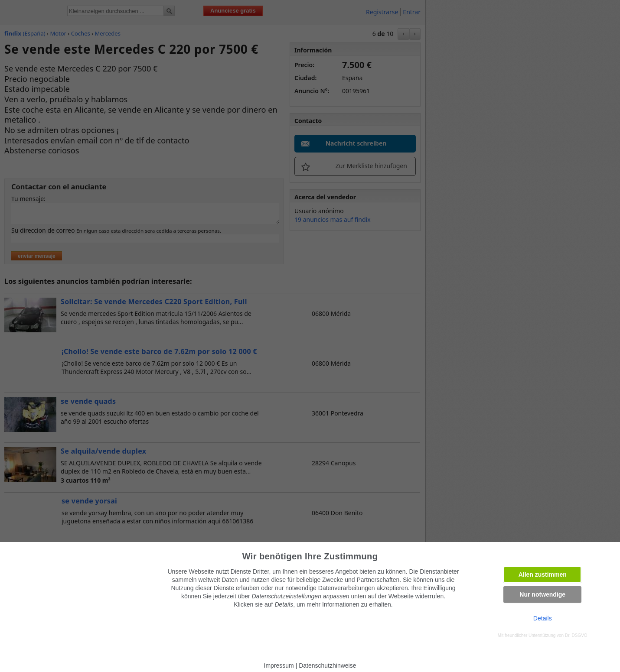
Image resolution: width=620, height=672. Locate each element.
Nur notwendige (542, 594)
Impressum (279, 666)
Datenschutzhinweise (327, 666)
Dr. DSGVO (576, 635)
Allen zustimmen (543, 575)
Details (543, 618)
